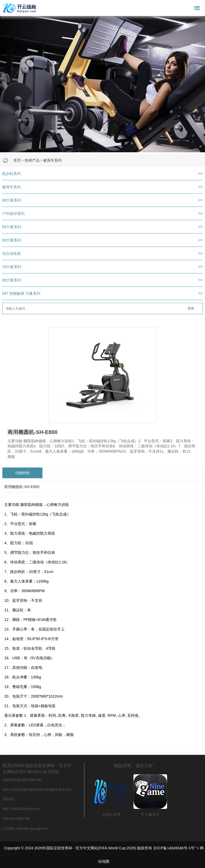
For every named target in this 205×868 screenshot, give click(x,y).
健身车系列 (52, 160)
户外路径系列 (13, 214)
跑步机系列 (11, 174)
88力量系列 (12, 280)
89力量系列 (12, 227)
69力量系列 (12, 240)
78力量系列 (12, 267)
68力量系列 (12, 200)
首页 (17, 160)
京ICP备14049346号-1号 (174, 848)
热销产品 (32, 160)
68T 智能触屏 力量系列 (21, 293)
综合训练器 (11, 253)
